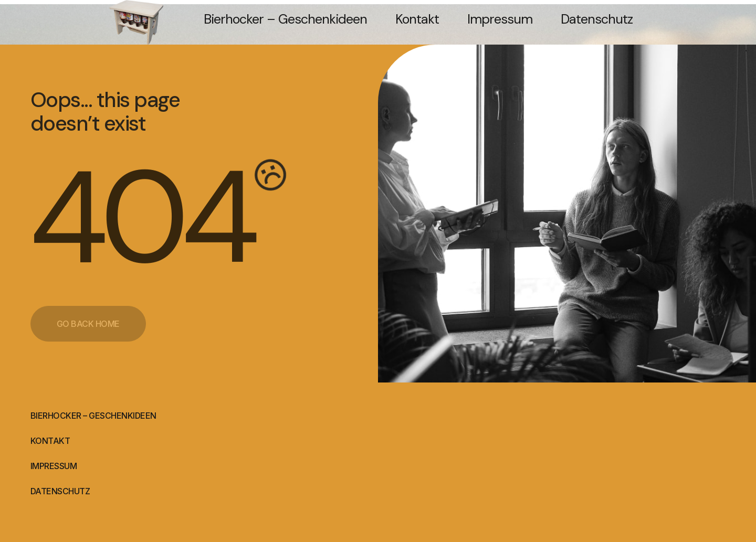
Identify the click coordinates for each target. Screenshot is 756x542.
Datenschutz (597, 19)
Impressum (500, 19)
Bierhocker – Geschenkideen (285, 19)
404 (141, 217)
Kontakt (417, 19)
